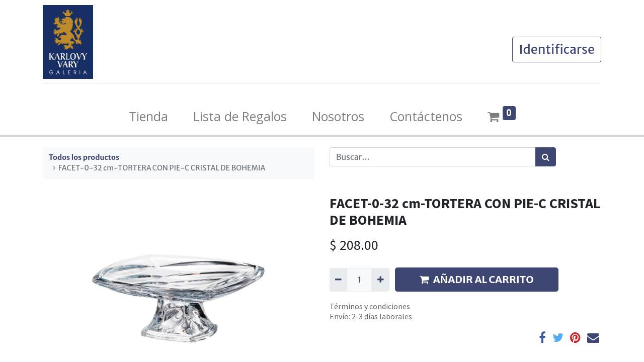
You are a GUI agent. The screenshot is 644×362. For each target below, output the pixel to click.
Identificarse (557, 49)
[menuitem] (148, 117)
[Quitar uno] (338, 280)
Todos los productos (84, 157)
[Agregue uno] (380, 280)
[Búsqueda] (546, 157)
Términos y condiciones (370, 306)
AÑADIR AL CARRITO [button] (477, 279)
